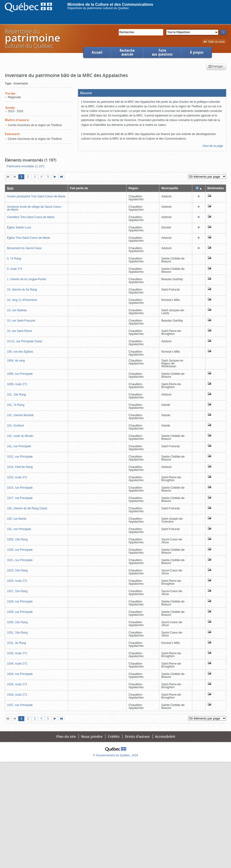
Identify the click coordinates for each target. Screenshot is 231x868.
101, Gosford (15, 426)
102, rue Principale (19, 529)
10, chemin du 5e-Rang (22, 290)
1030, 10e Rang (17, 622)
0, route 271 (15, 269)
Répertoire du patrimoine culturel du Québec (98, 8)
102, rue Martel (17, 519)
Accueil (97, 52)
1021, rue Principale (20, 560)
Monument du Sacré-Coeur (24, 248)
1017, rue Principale (20, 498)
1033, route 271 (17, 653)
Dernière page (63, 177)
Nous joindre (92, 736)
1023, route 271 (17, 581)
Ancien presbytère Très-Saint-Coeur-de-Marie (36, 196)
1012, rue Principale (20, 457)
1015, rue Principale (20, 488)
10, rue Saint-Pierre (19, 331)
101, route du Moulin (20, 436)
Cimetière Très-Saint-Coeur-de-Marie (31, 217)
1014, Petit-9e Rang (20, 467)
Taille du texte (214, 42)
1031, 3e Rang (16, 643)
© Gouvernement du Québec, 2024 (116, 755)
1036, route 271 (17, 695)
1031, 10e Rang (17, 633)
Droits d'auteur (137, 736)
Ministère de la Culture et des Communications (110, 4)
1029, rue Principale (20, 612)
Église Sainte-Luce (19, 227)
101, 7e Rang (16, 405)
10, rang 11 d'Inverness (22, 300)
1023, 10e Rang (17, 570)
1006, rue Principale (20, 374)
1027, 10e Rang (17, 591)
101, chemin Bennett (20, 415)
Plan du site (66, 736)
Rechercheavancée (127, 52)
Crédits (114, 736)
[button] (152, 93)
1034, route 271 (17, 664)
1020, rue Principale (20, 550)
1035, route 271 (17, 684)
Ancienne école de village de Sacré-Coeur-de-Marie (34, 208)
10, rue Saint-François (21, 321)
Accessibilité (165, 736)
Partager (216, 67)
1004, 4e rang (16, 361)
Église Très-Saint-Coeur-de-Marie (29, 238)
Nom (10, 188)
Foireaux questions (162, 52)
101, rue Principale (19, 446)
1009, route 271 (17, 384)
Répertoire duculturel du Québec (32, 38)
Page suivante (56, 177)
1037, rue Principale (20, 705)
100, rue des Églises (20, 352)
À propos (197, 52)
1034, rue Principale (20, 674)
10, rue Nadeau (17, 310)
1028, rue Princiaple (20, 602)
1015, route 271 (17, 477)
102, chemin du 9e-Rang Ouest (27, 508)
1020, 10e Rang (17, 539)
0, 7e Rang (14, 259)
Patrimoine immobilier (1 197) (26, 166)
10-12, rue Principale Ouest (25, 341)
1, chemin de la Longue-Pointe (27, 279)
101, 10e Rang (16, 395)
